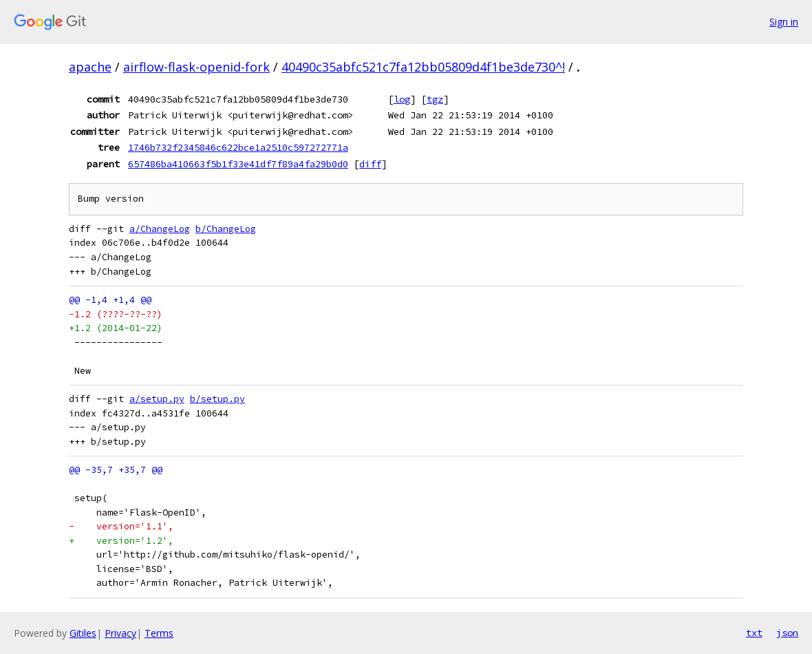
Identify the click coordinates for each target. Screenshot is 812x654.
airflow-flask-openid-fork (196, 67)
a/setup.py (157, 399)
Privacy (120, 633)
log (402, 99)
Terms (159, 633)
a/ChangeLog (160, 229)
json (787, 633)
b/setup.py (217, 399)
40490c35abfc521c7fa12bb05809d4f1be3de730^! (423, 67)
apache (90, 67)
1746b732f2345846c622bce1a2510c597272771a (238, 147)
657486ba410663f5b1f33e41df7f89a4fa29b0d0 (238, 164)
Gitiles (83, 633)
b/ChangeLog (226, 229)
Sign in (784, 22)
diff (370, 164)
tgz (435, 99)
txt (754, 633)
